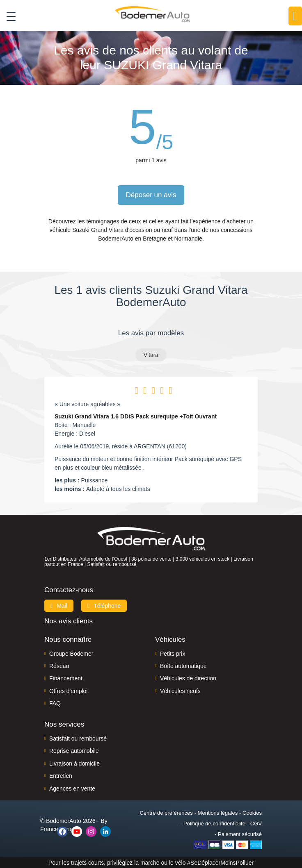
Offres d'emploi (68, 691)
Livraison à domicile (74, 763)
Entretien (61, 776)
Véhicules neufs (180, 691)
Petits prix (173, 654)
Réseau (59, 666)
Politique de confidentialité (214, 824)
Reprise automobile (74, 751)
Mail (59, 606)
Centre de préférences (166, 813)
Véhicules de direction (188, 678)
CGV (256, 824)
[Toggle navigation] (8, 16)
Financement (66, 678)
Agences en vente (72, 788)
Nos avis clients (69, 621)
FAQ (55, 703)
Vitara (151, 355)
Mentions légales (218, 813)
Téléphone (104, 606)
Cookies (252, 813)
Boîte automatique (183, 666)
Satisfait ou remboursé (78, 738)
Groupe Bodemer (71, 654)
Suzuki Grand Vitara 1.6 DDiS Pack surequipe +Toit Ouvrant (136, 416)
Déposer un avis (151, 195)
